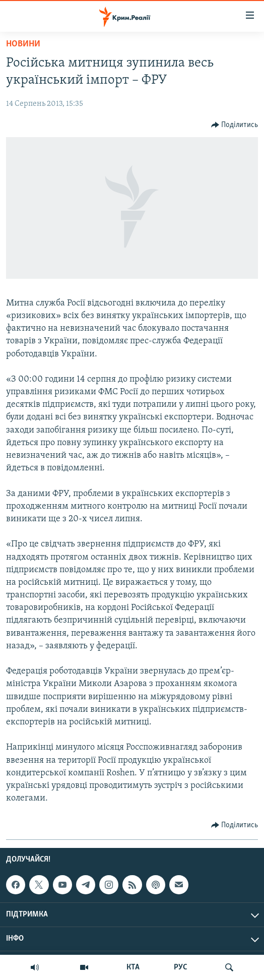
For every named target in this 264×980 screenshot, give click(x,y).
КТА (133, 967)
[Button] (235, 125)
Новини (23, 44)
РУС (181, 967)
